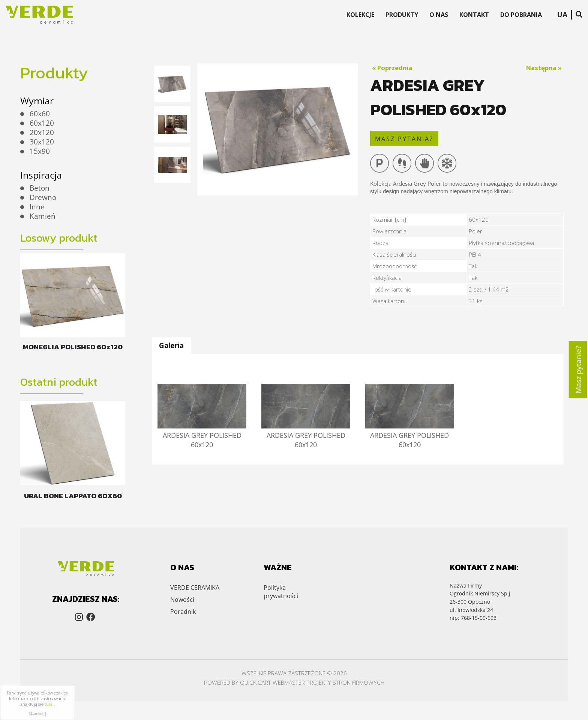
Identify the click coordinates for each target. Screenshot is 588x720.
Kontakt (474, 15)
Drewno (43, 197)
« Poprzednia (392, 68)
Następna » (544, 68)
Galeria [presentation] (171, 345)
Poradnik (183, 612)
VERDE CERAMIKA (195, 588)
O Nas (439, 15)
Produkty (402, 15)
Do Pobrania (521, 15)
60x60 (40, 114)
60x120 (42, 123)
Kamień (43, 216)
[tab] (171, 346)
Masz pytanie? (578, 369)
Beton (40, 188)
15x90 (40, 151)
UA (562, 15)
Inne (37, 207)
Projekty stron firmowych (345, 682)
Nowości (182, 600)
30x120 (42, 142)
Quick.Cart (256, 682)
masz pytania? (404, 139)
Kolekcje (360, 15)
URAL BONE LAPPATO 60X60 (73, 496)
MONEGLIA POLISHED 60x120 (73, 347)
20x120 (42, 132)
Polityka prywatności (281, 592)
